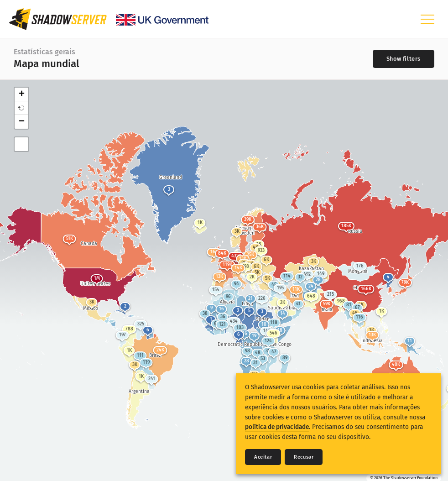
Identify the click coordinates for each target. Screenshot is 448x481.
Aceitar (263, 457)
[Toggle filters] (404, 59)
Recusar (304, 457)
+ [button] (22, 94)
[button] (21, 108)
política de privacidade (277, 427)
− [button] (22, 122)
